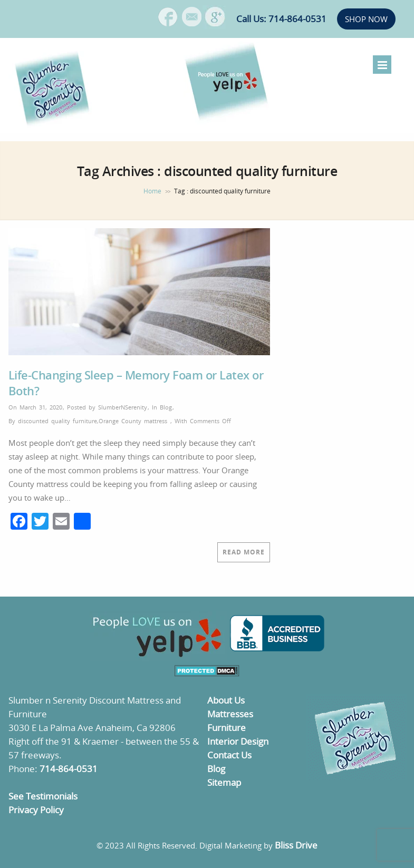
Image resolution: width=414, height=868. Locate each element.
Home (152, 191)
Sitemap (224, 782)
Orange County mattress (133, 421)
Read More (244, 552)
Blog (166, 407)
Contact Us (229, 755)
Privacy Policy (36, 810)
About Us (226, 700)
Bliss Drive (296, 845)
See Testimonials (43, 796)
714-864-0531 (69, 769)
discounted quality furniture (57, 421)
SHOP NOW (366, 19)
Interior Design (238, 741)
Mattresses (230, 714)
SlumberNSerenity (123, 407)
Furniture (227, 728)
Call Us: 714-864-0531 (281, 19)
